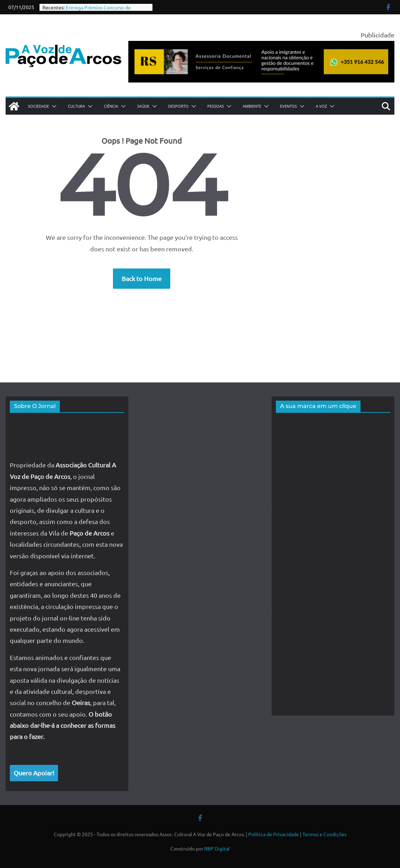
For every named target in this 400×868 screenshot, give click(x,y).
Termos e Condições (324, 834)
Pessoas (216, 106)
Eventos (288, 106)
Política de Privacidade (274, 834)
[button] (53, 106)
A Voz (321, 106)
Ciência (111, 106)
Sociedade (38, 106)
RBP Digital (217, 848)
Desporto (178, 106)
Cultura (76, 106)
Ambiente (252, 106)
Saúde (143, 106)
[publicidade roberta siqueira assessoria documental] (261, 46)
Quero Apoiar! (34, 773)
